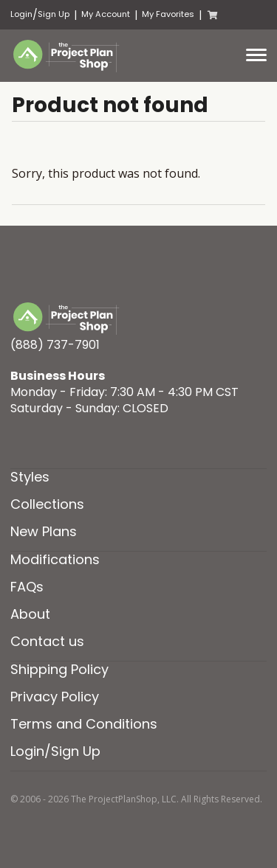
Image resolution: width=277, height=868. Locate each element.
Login (21, 14)
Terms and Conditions (84, 724)
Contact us (47, 641)
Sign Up (54, 14)
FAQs (27, 587)
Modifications (55, 559)
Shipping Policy (59, 669)
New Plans (44, 531)
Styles (30, 477)
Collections (47, 504)
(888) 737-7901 (55, 345)
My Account (106, 14)
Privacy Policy (55, 697)
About (30, 614)
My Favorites (168, 14)
